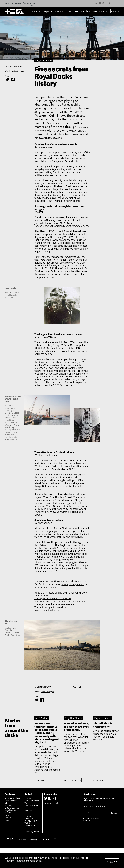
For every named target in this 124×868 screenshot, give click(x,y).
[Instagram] (103, 3)
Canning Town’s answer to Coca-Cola (54, 598)
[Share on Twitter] (7, 80)
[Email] (95, 832)
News (7, 835)
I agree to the (93, 838)
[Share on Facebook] (13, 80)
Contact (8, 837)
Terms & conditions (29, 837)
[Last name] (101, 827)
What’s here (71, 11)
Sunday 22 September (74, 584)
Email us (28, 830)
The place (46, 11)
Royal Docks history (10, 831)
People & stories (88, 11)
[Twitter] (96, 3)
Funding (8, 825)
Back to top (81, 690)
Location (103, 11)
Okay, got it (112, 861)
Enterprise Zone (12, 828)
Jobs (7, 840)
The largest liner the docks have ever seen (57, 607)
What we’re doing (13, 818)
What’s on (58, 11)
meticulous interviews (50, 130)
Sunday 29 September (51, 587)
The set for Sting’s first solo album (53, 610)
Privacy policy (31, 841)
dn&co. (37, 852)
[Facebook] (100, 3)
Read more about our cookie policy (24, 863)
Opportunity (33, 11)
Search (114, 3)
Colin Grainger (18, 71)
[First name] (89, 827)
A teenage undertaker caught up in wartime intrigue (58, 603)
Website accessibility (30, 844)
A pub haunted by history (48, 613)
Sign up (114, 832)
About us (114, 11)
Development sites (11, 822)
